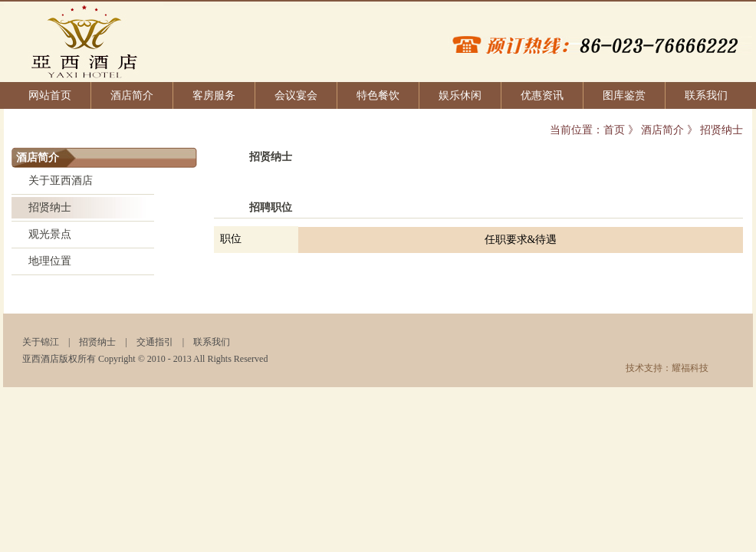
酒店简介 (132, 95)
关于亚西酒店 (61, 181)
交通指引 (155, 342)
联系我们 (706, 95)
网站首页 (50, 95)
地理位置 (50, 261)
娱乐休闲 (460, 95)
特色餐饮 (378, 95)
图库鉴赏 (624, 95)
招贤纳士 (50, 207)
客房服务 (214, 95)
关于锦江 (41, 342)
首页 (614, 130)
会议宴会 (296, 95)
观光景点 (50, 234)
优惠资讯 (542, 95)
